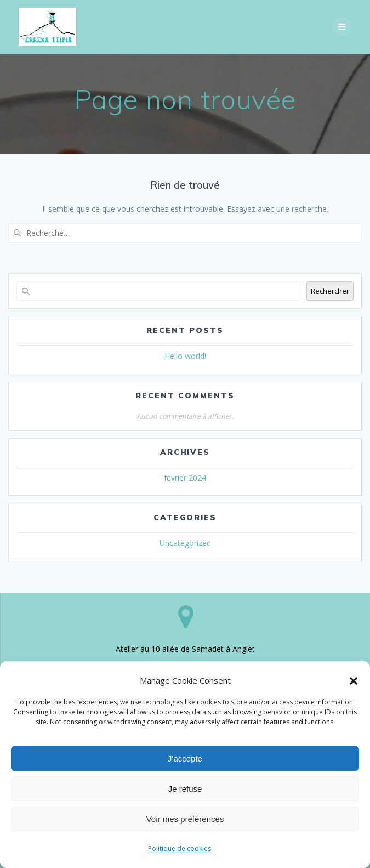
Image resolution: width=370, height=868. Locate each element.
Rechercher (330, 291)
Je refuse (185, 789)
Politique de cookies (180, 849)
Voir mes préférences (185, 819)
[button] (354, 681)
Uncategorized (185, 543)
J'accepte (185, 759)
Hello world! (185, 356)
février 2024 (185, 478)
